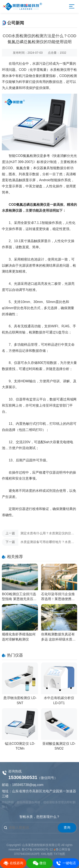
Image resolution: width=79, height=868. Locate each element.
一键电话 (66, 863)
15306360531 (23, 777)
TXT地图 (59, 854)
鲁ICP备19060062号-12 (37, 849)
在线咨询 (13, 863)
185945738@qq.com (28, 785)
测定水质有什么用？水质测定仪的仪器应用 (38, 533)
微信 (39, 863)
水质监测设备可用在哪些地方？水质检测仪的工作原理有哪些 (38, 542)
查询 (67, 828)
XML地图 (47, 854)
